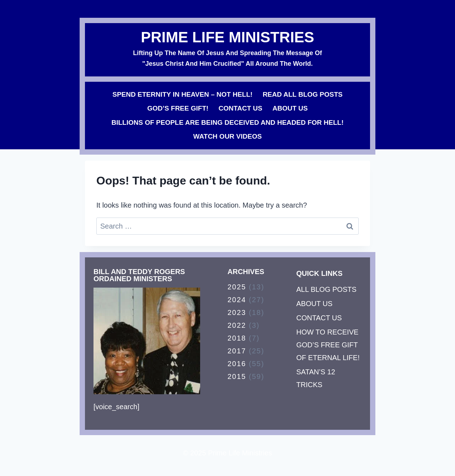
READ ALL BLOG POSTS (303, 94)
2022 (237, 325)
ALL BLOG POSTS (326, 289)
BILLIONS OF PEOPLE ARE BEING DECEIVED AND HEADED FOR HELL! (227, 122)
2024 (237, 300)
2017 (237, 351)
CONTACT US (240, 108)
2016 (237, 364)
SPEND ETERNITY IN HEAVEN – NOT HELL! (182, 94)
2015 (237, 376)
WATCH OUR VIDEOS (228, 136)
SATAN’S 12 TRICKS (316, 378)
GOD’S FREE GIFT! (178, 108)
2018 (237, 338)
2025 (237, 287)
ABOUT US (290, 108)
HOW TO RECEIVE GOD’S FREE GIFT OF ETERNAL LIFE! (328, 345)
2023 (237, 312)
